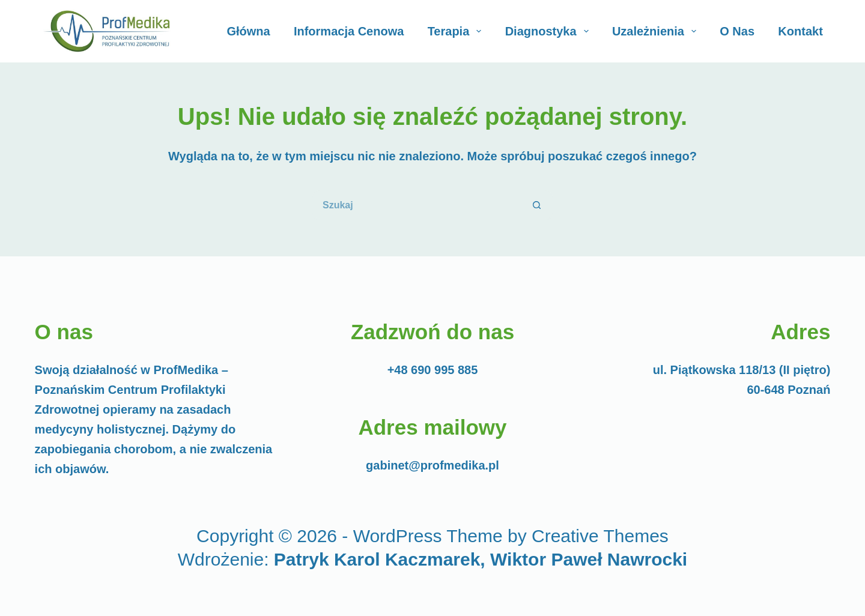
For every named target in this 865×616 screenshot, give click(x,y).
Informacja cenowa (349, 31)
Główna (248, 31)
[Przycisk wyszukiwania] (538, 205)
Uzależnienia (657, 31)
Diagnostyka (549, 31)
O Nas (737, 31)
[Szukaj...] (417, 205)
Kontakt (800, 31)
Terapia (457, 31)
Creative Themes (600, 536)
